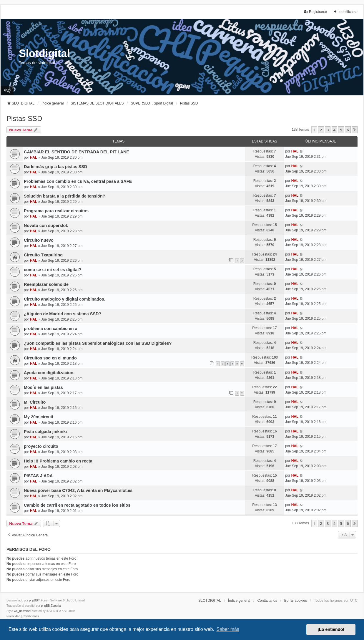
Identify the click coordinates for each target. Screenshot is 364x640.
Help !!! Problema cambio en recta (58, 461)
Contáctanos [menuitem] (267, 601)
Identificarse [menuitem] (345, 12)
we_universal (22, 611)
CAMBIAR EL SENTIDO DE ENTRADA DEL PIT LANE (77, 152)
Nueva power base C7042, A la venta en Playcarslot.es (78, 490)
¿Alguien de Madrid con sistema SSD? (63, 314)
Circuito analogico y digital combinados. (65, 299)
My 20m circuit (39, 417)
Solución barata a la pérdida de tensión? (65, 196)
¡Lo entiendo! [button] (331, 629)
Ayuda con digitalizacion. (49, 373)
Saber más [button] (228, 629)
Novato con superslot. (46, 226)
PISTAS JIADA (38, 476)
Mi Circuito (35, 402)
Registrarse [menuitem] (315, 12)
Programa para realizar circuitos (56, 211)
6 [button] (348, 130)
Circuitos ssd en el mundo (50, 358)
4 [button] (334, 130)
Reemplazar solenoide (46, 284)
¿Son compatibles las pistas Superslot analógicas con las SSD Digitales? (98, 343)
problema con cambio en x (51, 329)
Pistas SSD (24, 118)
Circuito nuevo (39, 240)
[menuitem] (13, 616)
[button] (355, 130)
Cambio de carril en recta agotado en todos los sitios (77, 505)
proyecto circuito (41, 446)
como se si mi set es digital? (53, 270)
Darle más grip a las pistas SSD (55, 167)
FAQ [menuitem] (7, 91)
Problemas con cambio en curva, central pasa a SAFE (78, 181)
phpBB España (51, 606)
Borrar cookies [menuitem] (296, 601)
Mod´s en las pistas (43, 387)
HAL (34, 157)
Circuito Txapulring (43, 255)
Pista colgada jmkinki (45, 432)
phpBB (34, 600)
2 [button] (321, 130)
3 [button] (328, 130)
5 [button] (341, 130)
